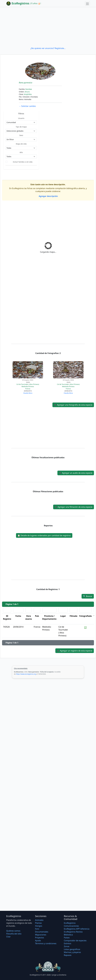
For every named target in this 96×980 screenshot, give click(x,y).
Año (21, 152)
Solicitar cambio (27, 106)
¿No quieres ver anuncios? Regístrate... (48, 48)
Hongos (39, 926)
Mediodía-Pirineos (28, 387)
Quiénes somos (13, 931)
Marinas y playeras (72, 952)
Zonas (67, 946)
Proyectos (40, 938)
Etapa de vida (21, 144)
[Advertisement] (48, 27)
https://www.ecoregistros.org (26, 674)
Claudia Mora (28, 393)
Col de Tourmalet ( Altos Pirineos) (28, 384)
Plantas (38, 923)
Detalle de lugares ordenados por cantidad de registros (44, 535)
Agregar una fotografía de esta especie (73, 405)
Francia (28, 389)
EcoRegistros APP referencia (77, 929)
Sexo (21, 135)
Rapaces (68, 955)
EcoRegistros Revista (73, 932)
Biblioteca (68, 935)
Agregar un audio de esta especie (76, 473)
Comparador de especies (75, 941)
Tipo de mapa (21, 127)
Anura (27, 92)
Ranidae (29, 89)
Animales (39, 920)
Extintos (67, 943)
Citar (8, 937)
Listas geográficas (72, 949)
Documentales (42, 932)
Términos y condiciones (46, 943)
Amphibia (28, 94)
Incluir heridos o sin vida (23, 162)
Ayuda (38, 941)
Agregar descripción (48, 196)
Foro (37, 929)
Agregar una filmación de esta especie (74, 507)
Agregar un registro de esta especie (75, 651)
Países (67, 938)
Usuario (21, 118)
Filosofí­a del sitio (14, 934)
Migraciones (41, 935)
